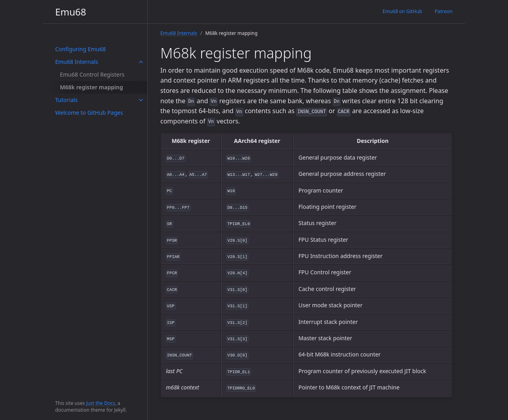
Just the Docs (101, 403)
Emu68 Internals (77, 62)
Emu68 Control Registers (92, 74)
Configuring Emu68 (81, 49)
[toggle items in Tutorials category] (141, 100)
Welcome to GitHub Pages (89, 113)
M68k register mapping (91, 87)
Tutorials (66, 100)
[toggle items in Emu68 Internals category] (141, 62)
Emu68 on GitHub (402, 11)
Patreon (444, 11)
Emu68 (71, 12)
